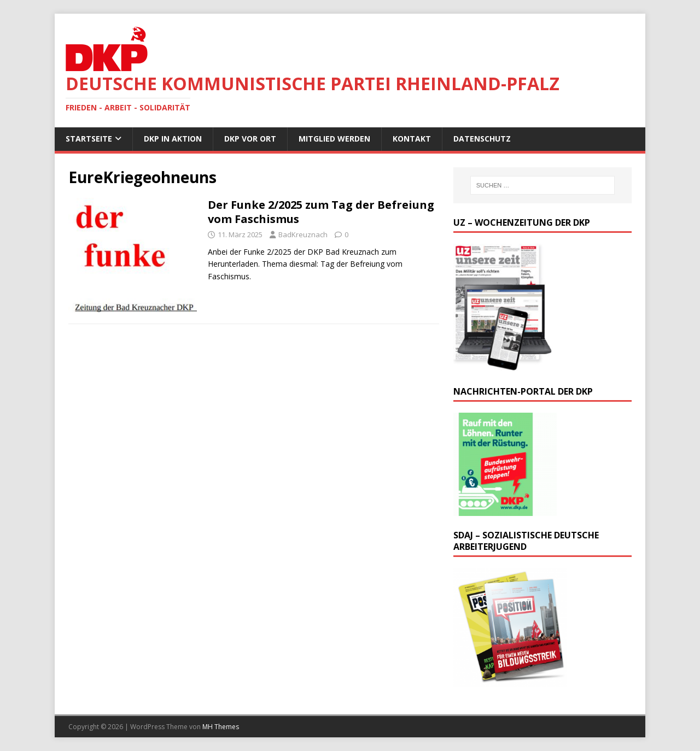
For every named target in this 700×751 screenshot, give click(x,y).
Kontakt (412, 139)
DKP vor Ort (250, 139)
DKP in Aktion (173, 139)
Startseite (89, 139)
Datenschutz (482, 139)
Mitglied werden (334, 139)
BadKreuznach (303, 234)
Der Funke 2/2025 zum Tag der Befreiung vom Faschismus (321, 212)
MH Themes (221, 727)
